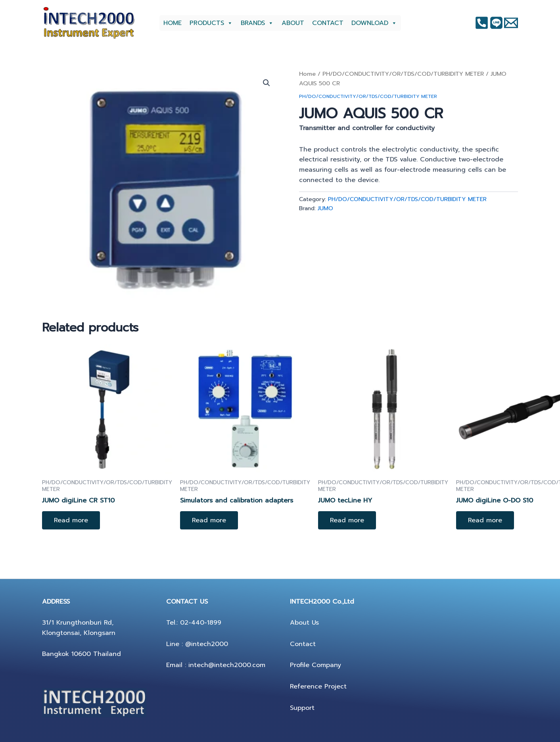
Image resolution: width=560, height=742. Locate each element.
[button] (267, 83)
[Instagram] (496, 23)
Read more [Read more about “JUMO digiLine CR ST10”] (71, 520)
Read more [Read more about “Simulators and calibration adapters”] (209, 520)
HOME (173, 23)
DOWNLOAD (374, 23)
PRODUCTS (211, 23)
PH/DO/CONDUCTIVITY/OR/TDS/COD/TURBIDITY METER (403, 74)
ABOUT (293, 23)
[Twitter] (511, 23)
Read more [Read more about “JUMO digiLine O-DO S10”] (485, 520)
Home (307, 74)
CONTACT (328, 23)
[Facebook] (482, 23)
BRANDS (257, 23)
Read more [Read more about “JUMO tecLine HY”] (347, 520)
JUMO (325, 208)
